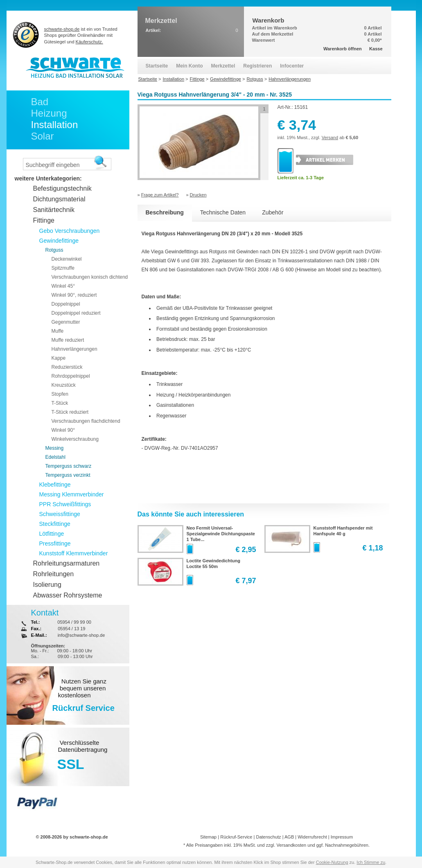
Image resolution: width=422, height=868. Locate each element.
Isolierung (47, 585)
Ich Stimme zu (371, 862)
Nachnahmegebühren (347, 845)
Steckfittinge (55, 524)
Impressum (342, 837)
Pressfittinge (55, 543)
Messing (55, 448)
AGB (289, 837)
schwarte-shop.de (62, 29)
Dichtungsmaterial (59, 199)
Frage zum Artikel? (160, 195)
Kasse (376, 49)
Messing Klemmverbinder (72, 494)
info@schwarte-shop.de (81, 635)
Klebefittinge (55, 485)
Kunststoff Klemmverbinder (74, 553)
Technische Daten (223, 212)
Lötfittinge (52, 534)
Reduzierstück (67, 367)
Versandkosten (291, 845)
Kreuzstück (64, 385)
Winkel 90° (63, 430)
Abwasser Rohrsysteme (68, 595)
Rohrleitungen (54, 574)
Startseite (157, 66)
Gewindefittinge (59, 241)
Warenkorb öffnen (343, 49)
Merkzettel (223, 66)
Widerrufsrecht (312, 837)
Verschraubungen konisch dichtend (90, 277)
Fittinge (44, 220)
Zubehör (273, 212)
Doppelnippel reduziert (76, 313)
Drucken (198, 195)
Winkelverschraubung (75, 439)
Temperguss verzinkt (68, 475)
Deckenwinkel (67, 259)
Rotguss (54, 250)
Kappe (59, 358)
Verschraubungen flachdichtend (86, 421)
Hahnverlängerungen (74, 349)
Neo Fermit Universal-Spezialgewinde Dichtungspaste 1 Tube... (221, 534)
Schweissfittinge (60, 514)
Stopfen (60, 394)
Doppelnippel (66, 304)
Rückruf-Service (236, 837)
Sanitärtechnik (54, 210)
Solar (43, 136)
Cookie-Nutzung (332, 862)
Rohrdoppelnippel (71, 376)
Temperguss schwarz (69, 466)
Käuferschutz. (89, 42)
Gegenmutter (66, 322)
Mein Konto (189, 66)
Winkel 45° (63, 286)
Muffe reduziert (68, 340)
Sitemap (208, 837)
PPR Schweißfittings (65, 504)
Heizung (49, 113)
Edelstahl (55, 457)
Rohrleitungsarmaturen (67, 563)
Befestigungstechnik (62, 188)
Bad (40, 102)
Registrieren (257, 66)
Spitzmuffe (63, 268)
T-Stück (60, 403)
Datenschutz (268, 837)
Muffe (58, 331)
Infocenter (292, 66)
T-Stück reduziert (70, 412)
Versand (330, 138)
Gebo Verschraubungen (70, 231)
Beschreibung (165, 212)
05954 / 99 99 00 (74, 622)
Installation (55, 125)
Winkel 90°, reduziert (74, 295)
